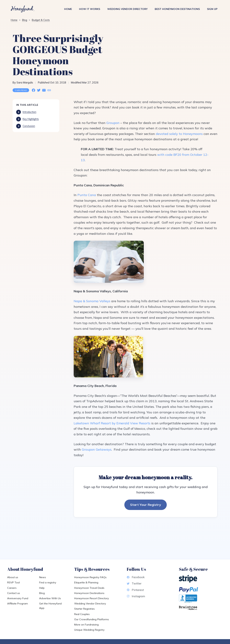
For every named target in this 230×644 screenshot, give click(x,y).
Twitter (134, 583)
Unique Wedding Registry (89, 630)
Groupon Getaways (97, 449)
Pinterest (135, 590)
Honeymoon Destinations (89, 593)
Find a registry (48, 582)
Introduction (29, 112)
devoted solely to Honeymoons (179, 134)
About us (13, 577)
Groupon (113, 123)
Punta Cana (87, 195)
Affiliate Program (18, 604)
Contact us (14, 593)
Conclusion (29, 126)
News (43, 577)
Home (68, 9)
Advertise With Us (50, 598)
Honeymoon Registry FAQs (90, 577)
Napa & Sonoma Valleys (92, 301)
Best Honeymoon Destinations (177, 9)
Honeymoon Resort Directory (92, 598)
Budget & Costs (41, 20)
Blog (25, 20)
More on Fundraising (86, 625)
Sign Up (212, 9)
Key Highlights (31, 119)
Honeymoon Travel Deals (89, 588)
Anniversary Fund (18, 598)
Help (42, 588)
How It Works (90, 9)
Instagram (136, 596)
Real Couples (82, 614)
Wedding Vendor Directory (127, 9)
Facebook (136, 577)
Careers (12, 588)
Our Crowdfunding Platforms (92, 619)
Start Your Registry (146, 505)
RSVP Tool (13, 582)
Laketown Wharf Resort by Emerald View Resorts (112, 423)
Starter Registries (84, 609)
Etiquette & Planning (86, 582)
